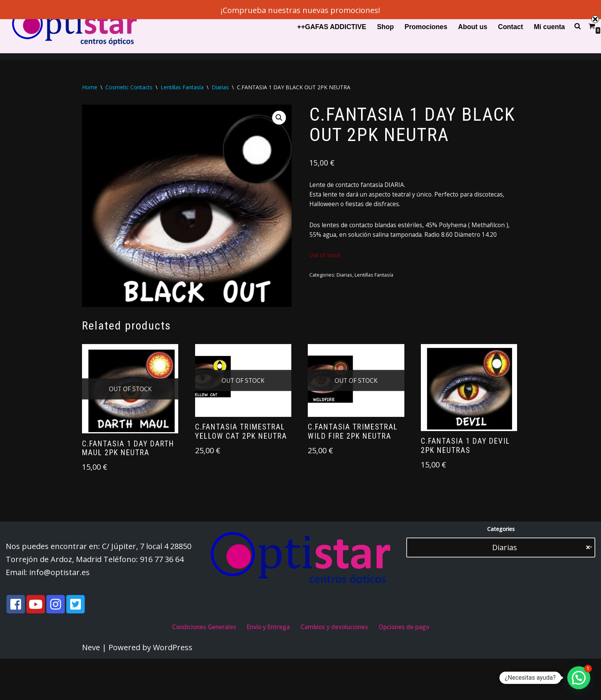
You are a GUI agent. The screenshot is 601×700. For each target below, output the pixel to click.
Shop (385, 27)
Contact (511, 27)
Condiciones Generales (178, 667)
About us (473, 27)
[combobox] (501, 586)
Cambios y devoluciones (344, 667)
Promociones (426, 27)
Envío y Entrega (260, 667)
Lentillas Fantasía (182, 88)
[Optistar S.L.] (73, 27)
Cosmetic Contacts (129, 88)
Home (90, 88)
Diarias (220, 88)
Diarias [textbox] (535, 586)
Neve (91, 689)
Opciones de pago (433, 667)
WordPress (173, 689)
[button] (277, 120)
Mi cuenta (549, 27)
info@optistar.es (59, 611)
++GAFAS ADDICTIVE (332, 27)
